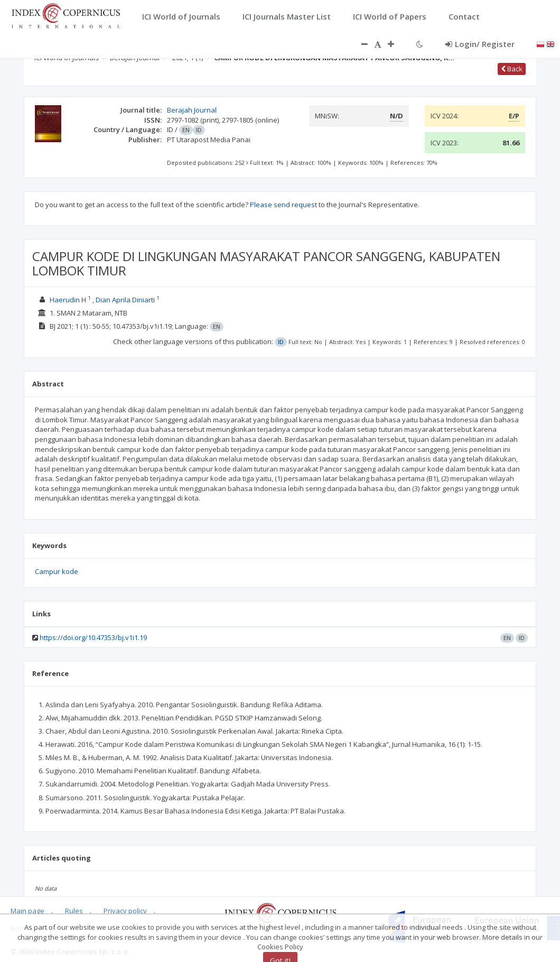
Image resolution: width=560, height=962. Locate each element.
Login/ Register (480, 44)
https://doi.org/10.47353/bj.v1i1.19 (93, 637)
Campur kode (57, 571)
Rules (74, 911)
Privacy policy (125, 911)
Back (512, 69)
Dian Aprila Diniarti (125, 300)
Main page (27, 911)
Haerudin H (68, 300)
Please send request (283, 205)
